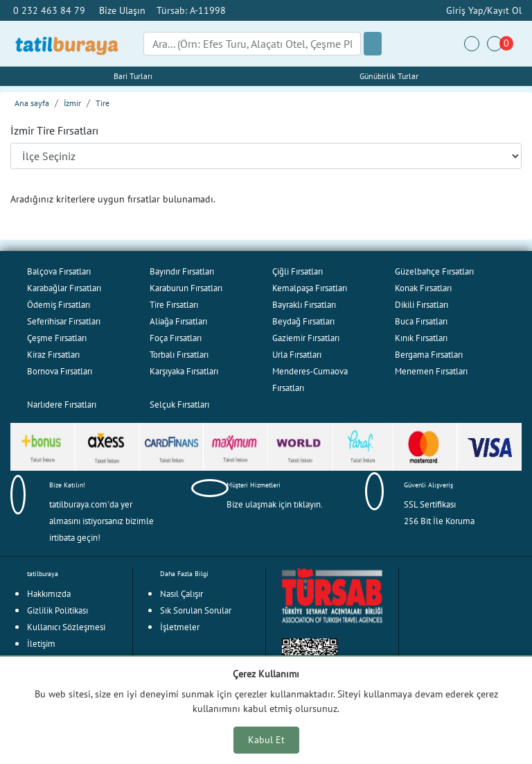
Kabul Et (266, 740)
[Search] (252, 44)
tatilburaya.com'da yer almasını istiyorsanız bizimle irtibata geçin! (101, 521)
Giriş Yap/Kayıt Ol (482, 10)
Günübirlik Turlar (389, 76)
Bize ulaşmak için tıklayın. (275, 504)
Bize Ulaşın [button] (122, 10)
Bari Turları (133, 76)
